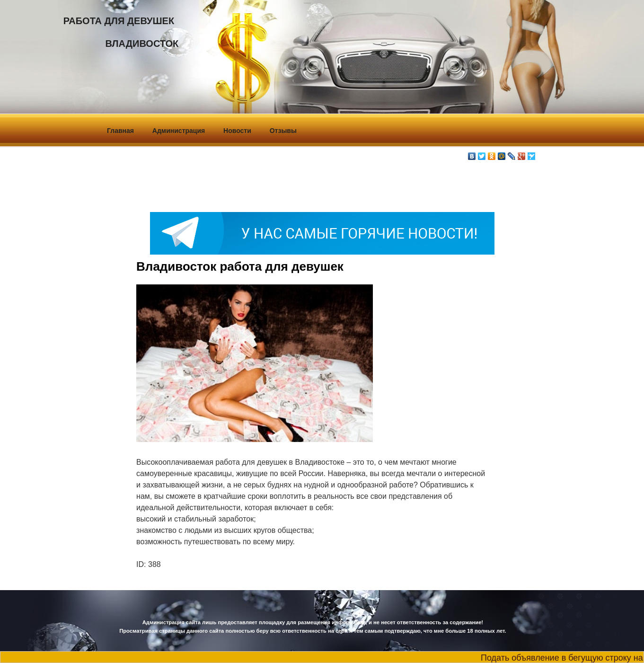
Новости (237, 131)
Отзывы (283, 131)
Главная (120, 131)
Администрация (179, 131)
